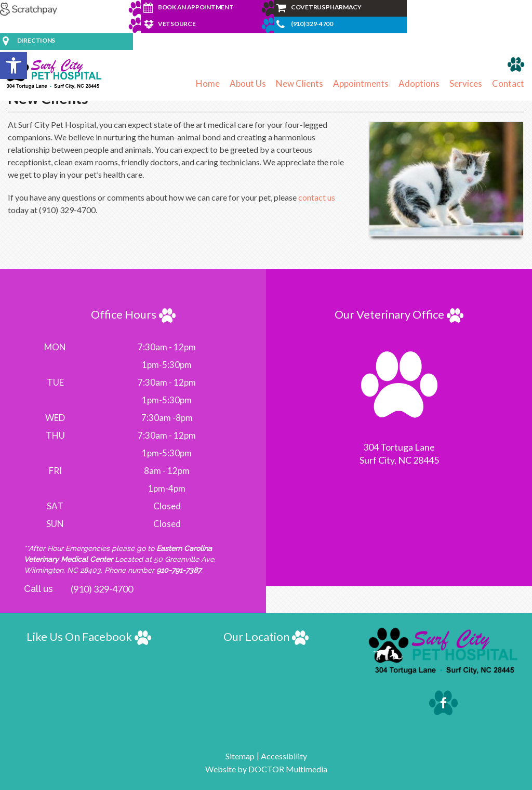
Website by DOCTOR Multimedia (266, 769)
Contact (508, 83)
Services (466, 83)
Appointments (361, 83)
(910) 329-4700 (102, 589)
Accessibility (284, 756)
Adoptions (419, 83)
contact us (317, 197)
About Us (248, 83)
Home (208, 83)
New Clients (300, 83)
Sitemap (240, 756)
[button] (14, 65)
